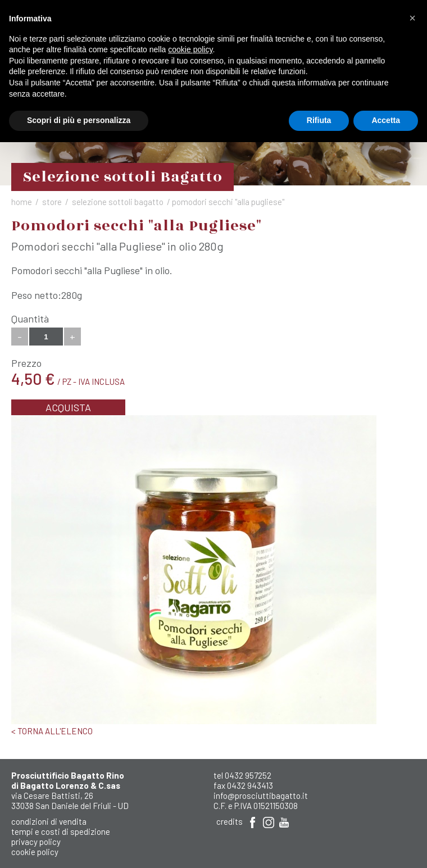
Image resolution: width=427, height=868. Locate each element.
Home (22, 202)
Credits (230, 821)
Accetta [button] (386, 120)
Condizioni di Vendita (49, 821)
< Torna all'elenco (52, 731)
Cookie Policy (35, 852)
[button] (412, 18)
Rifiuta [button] (319, 120)
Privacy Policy (36, 842)
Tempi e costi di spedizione (61, 831)
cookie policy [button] (190, 49)
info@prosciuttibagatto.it (261, 796)
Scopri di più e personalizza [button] (79, 120)
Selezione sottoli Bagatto (118, 202)
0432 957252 (248, 775)
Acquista (68, 407)
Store (52, 202)
